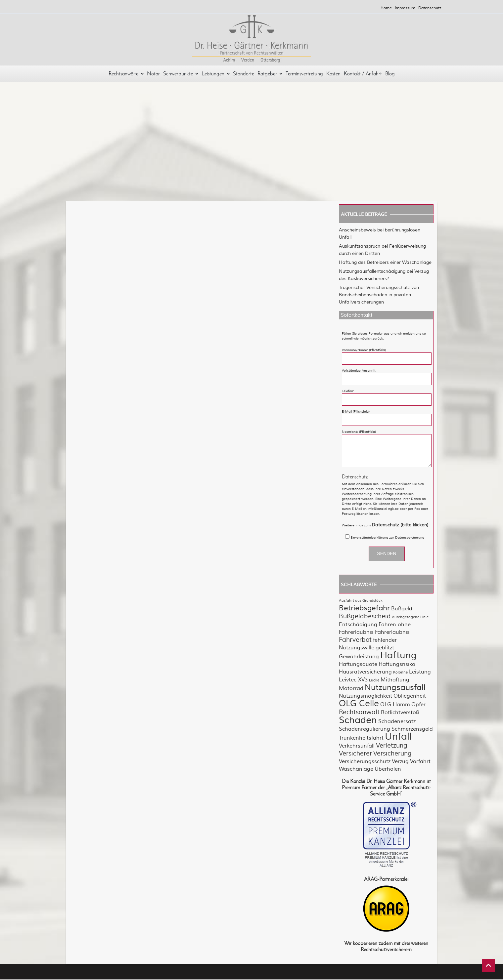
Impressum (405, 8)
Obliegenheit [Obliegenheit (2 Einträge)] (410, 697)
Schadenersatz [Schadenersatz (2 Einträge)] (397, 723)
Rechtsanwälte (126, 75)
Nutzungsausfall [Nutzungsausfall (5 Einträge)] (395, 689)
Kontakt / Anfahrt (363, 75)
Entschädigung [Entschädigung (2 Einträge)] (358, 626)
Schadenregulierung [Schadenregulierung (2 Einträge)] (365, 730)
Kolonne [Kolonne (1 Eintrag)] (400, 674)
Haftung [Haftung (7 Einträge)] (398, 657)
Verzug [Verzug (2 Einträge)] (400, 763)
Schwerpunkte (181, 75)
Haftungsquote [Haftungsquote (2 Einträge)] (358, 666)
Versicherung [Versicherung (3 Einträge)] (392, 755)
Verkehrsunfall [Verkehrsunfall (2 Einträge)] (357, 747)
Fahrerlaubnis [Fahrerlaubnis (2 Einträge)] (392, 633)
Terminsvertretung (304, 75)
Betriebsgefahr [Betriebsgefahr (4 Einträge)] (364, 609)
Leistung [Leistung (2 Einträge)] (420, 673)
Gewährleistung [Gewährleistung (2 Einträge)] (359, 658)
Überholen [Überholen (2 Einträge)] (388, 770)
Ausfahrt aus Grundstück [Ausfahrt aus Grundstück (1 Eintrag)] (361, 602)
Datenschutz (430, 8)
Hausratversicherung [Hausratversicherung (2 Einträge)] (365, 673)
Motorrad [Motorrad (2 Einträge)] (351, 690)
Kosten (333, 75)
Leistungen (216, 75)
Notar (153, 75)
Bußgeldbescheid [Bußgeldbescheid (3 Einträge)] (365, 618)
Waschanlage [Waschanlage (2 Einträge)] (356, 770)
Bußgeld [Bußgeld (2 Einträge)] (402, 610)
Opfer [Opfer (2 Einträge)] (418, 706)
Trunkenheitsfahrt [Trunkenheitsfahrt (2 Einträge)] (361, 739)
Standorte (244, 75)
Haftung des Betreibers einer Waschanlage (385, 264)
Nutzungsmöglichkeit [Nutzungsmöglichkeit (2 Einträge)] (366, 697)
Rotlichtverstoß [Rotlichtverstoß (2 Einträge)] (400, 714)
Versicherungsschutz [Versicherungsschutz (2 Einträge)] (365, 763)
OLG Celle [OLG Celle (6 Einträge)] (359, 705)
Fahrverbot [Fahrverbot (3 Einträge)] (355, 641)
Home (386, 8)
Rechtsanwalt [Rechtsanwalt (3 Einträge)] (359, 714)
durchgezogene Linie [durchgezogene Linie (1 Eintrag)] (410, 618)
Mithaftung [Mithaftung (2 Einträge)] (395, 681)
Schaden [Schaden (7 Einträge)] (358, 721)
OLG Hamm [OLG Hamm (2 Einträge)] (395, 706)
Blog (390, 75)
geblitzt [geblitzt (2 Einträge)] (385, 649)
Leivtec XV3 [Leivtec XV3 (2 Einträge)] (353, 681)
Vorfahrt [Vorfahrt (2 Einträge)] (420, 763)
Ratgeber (270, 75)
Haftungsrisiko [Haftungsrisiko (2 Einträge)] (397, 666)
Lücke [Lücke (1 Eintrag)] (374, 682)
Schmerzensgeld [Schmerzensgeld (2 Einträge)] (412, 730)
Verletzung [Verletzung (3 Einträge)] (392, 747)
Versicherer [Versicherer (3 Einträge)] (355, 755)
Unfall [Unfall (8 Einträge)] (398, 738)
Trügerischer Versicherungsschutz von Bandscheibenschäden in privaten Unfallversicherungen (379, 296)
